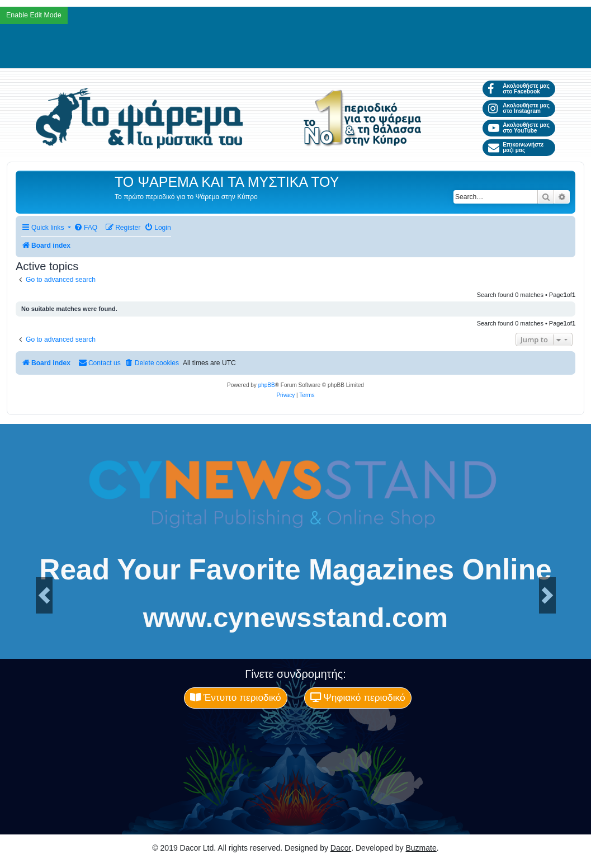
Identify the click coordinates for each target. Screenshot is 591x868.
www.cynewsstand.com (295, 618)
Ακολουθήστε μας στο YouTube (519, 128)
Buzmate (421, 848)
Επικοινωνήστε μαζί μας (516, 147)
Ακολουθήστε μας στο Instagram (519, 108)
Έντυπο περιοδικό (236, 697)
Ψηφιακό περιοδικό (358, 697)
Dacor (341, 848)
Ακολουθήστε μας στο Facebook (519, 89)
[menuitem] (86, 228)
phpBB (267, 385)
